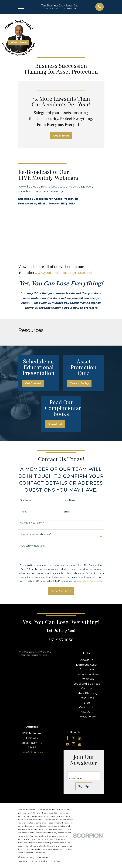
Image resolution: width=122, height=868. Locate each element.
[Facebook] (67, 738)
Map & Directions (32, 752)
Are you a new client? (32, 523)
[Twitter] (73, 738)
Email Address (77, 779)
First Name (26, 500)
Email (67, 512)
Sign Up (84, 786)
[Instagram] (73, 744)
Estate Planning (87, 693)
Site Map (87, 712)
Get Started (61, 136)
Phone (24, 512)
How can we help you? (32, 546)
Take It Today (80, 383)
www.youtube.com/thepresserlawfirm (67, 273)
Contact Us (87, 707)
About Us (87, 660)
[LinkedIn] (80, 738)
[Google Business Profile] (80, 744)
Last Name (70, 500)
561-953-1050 (61, 640)
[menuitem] (23, 861)
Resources (87, 698)
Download (55, 424)
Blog (87, 703)
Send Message (61, 591)
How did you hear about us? (35, 534)
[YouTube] (67, 744)
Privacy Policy (87, 717)
